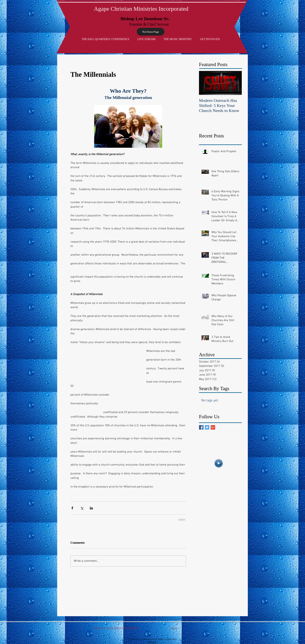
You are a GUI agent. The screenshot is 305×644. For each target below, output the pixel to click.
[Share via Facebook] (72, 508)
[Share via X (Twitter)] (82, 508)
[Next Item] (236, 83)
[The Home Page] (151, 32)
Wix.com (152, 642)
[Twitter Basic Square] (207, 427)
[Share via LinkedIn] (91, 508)
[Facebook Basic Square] (201, 427)
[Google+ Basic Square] (213, 427)
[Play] (219, 463)
